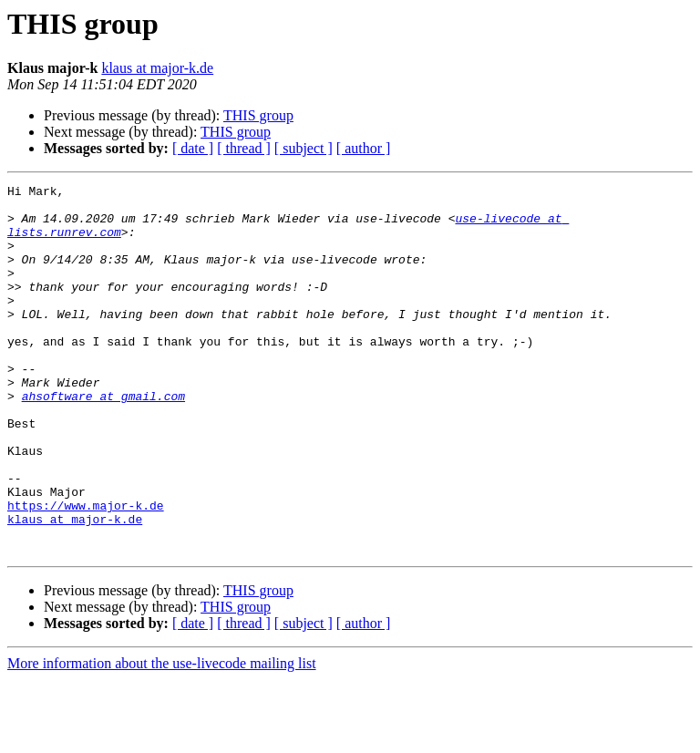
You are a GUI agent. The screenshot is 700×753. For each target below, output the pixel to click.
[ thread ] (244, 148)
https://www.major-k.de (86, 571)
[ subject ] (304, 148)
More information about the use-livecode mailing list (162, 737)
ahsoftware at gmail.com (103, 439)
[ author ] (364, 148)
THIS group (258, 115)
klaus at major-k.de (157, 68)
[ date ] (193, 148)
